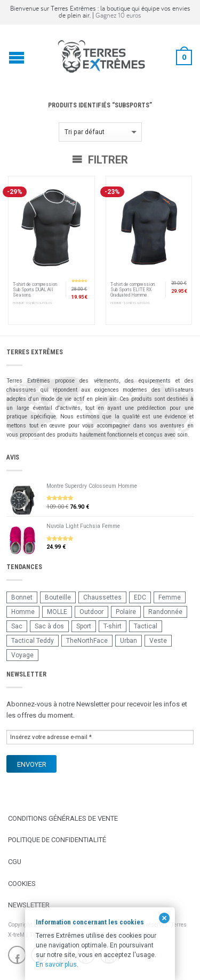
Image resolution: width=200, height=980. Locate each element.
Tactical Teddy (33, 641)
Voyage (22, 655)
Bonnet (22, 597)
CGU (15, 862)
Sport (84, 626)
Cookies (22, 884)
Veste (158, 641)
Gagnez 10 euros (118, 15)
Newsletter (29, 905)
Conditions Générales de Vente (63, 818)
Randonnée (165, 612)
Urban (129, 641)
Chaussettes (102, 597)
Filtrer (100, 160)
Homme (23, 612)
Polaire (126, 612)
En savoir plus (56, 965)
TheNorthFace (87, 641)
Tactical (146, 626)
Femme (170, 597)
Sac (17, 626)
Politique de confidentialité (57, 840)
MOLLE (57, 612)
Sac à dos (49, 626)
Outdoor (91, 612)
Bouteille (58, 597)
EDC (140, 597)
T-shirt (113, 626)
